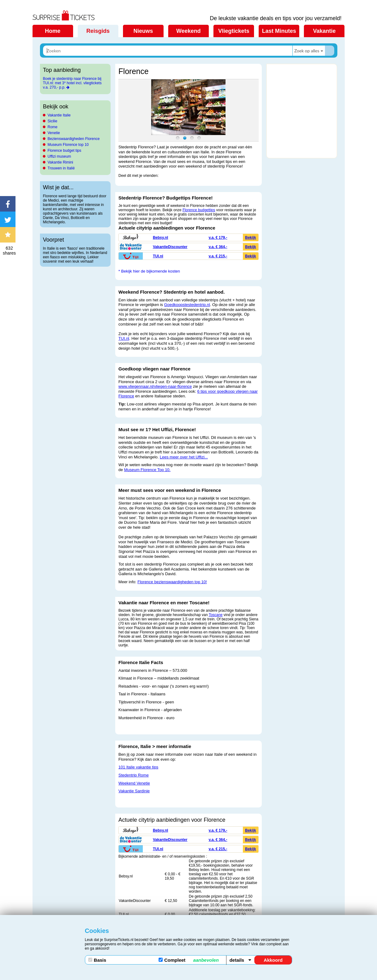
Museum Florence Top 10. (147, 470)
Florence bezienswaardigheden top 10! (172, 582)
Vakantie (324, 31)
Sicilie (53, 121)
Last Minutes (279, 31)
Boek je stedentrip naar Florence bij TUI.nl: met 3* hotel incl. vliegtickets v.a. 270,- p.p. (72, 83)
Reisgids (98, 31)
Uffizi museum (59, 156)
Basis (97, 960)
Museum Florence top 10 (68, 145)
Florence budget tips (65, 151)
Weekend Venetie (134, 783)
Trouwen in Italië (61, 168)
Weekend (188, 31)
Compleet (189, 960)
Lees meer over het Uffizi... (184, 457)
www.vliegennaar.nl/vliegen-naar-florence (155, 386)
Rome (53, 127)
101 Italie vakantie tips (138, 767)
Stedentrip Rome (134, 775)
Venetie (54, 133)
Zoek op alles (307, 51)
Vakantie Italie (59, 115)
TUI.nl (124, 338)
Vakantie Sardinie (134, 791)
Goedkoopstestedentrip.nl (187, 305)
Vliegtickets (234, 31)
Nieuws (143, 31)
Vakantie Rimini (60, 162)
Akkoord (273, 960)
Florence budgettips (199, 210)
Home (53, 31)
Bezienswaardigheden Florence (74, 139)
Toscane (216, 615)
